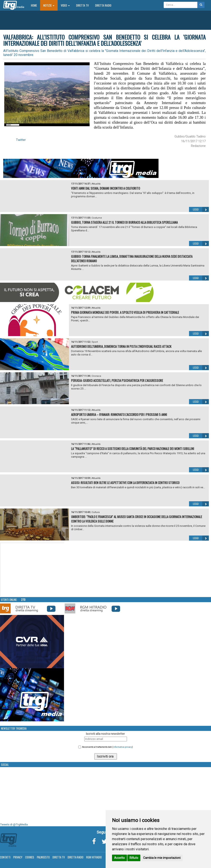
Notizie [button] (49, 5)
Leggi (201, 209)
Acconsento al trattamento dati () (108, 747)
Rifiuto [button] (134, 858)
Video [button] (65, 5)
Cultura (96, 512)
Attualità (96, 184)
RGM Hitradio (94, 857)
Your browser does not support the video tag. (32, 570)
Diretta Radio (103, 5)
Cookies (30, 857)
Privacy (18, 857)
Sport (95, 342)
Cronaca (96, 376)
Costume (97, 218)
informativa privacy (123, 747)
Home (36, 5)
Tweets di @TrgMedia (14, 824)
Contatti (5, 857)
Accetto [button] (119, 858)
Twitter (21, 140)
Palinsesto (43, 857)
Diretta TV (82, 5)
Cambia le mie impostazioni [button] (162, 858)
